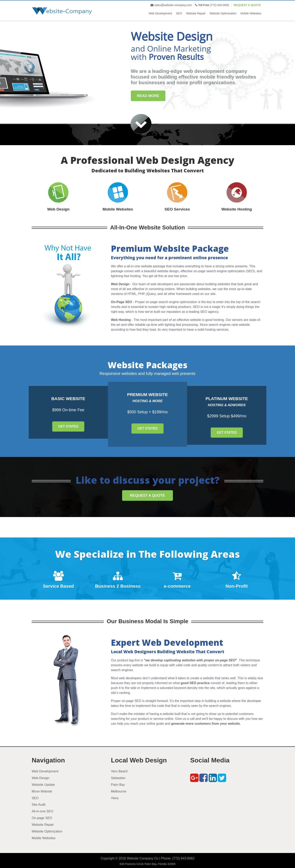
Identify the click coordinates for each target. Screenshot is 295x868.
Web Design (41, 778)
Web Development (160, 13)
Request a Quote (247, 5)
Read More (148, 96)
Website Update (43, 785)
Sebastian (118, 778)
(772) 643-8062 (220, 5)
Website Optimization (223, 13)
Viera (115, 798)
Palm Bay (118, 785)
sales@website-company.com (173, 5)
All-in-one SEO (42, 811)
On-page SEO (42, 818)
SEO (179, 13)
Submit (51, 113)
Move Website (42, 791)
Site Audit (39, 805)
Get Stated (68, 426)
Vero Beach (119, 771)
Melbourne (119, 791)
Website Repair (196, 13)
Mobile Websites (251, 13)
